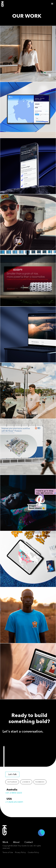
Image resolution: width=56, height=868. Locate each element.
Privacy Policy (20, 852)
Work (5, 842)
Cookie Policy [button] (33, 852)
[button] (52, 4)
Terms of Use (8, 852)
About (16, 842)
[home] (2, 4)
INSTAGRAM (12, 782)
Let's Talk (12, 774)
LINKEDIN (26, 782)
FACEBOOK (40, 782)
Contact (29, 842)
